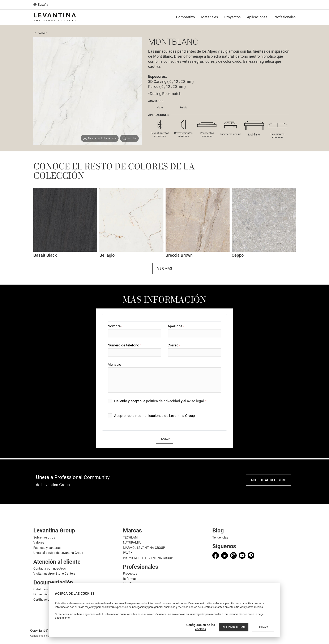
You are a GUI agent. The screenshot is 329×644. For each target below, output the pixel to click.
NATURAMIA (132, 543)
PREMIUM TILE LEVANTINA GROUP (148, 558)
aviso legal (195, 401)
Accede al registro (268, 480)
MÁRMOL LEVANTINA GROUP (144, 548)
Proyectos (130, 574)
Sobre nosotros (44, 537)
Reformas (130, 579)
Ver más (165, 268)
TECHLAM (130, 537)
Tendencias (220, 537)
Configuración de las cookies (201, 627)
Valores (39, 543)
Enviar (165, 439)
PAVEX (128, 553)
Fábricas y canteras (47, 548)
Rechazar (263, 627)
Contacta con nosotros (50, 569)
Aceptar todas (234, 627)
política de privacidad (163, 401)
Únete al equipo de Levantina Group (58, 553)
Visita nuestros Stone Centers (54, 574)
